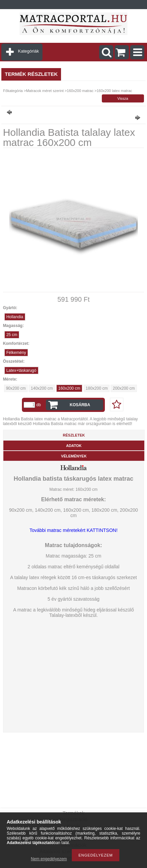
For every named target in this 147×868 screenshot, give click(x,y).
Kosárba (80, 405)
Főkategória (13, 91)
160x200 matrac (80, 91)
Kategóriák (28, 51)
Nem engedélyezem (49, 859)
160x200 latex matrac (114, 91)
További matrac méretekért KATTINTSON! (73, 530)
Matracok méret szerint (45, 91)
